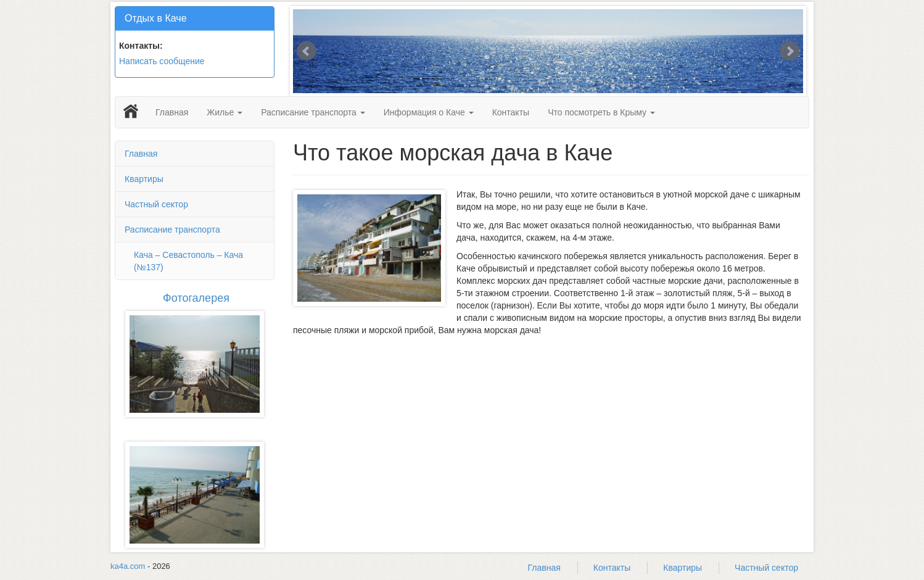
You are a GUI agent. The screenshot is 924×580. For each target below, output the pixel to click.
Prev (307, 51)
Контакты (511, 112)
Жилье (225, 112)
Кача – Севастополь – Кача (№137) (188, 261)
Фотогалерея (196, 298)
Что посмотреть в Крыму (601, 112)
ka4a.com (128, 566)
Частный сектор (156, 204)
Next (790, 51)
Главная (172, 112)
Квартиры (144, 179)
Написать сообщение (162, 61)
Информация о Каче (429, 112)
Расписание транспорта (313, 112)
